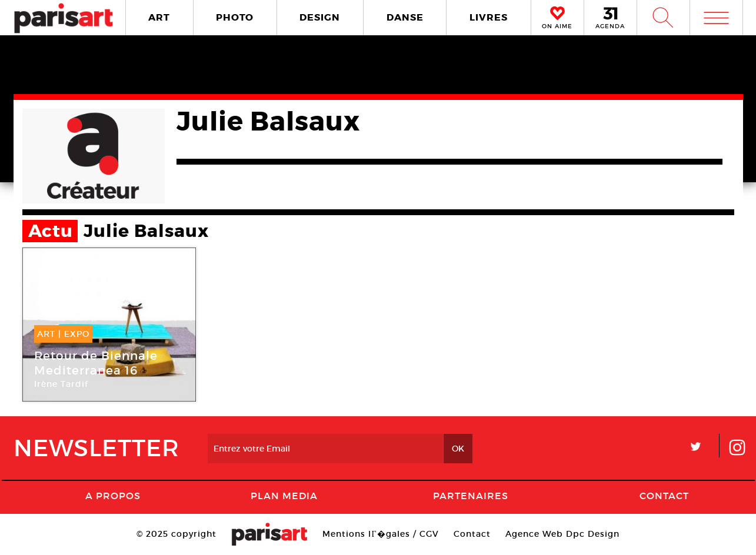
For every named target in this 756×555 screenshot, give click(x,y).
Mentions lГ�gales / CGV (380, 534)
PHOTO (235, 17)
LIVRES (489, 17)
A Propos (113, 496)
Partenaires (471, 496)
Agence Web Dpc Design (562, 534)
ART (159, 17)
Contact (664, 496)
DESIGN (320, 17)
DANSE (405, 17)
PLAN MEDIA (284, 496)
